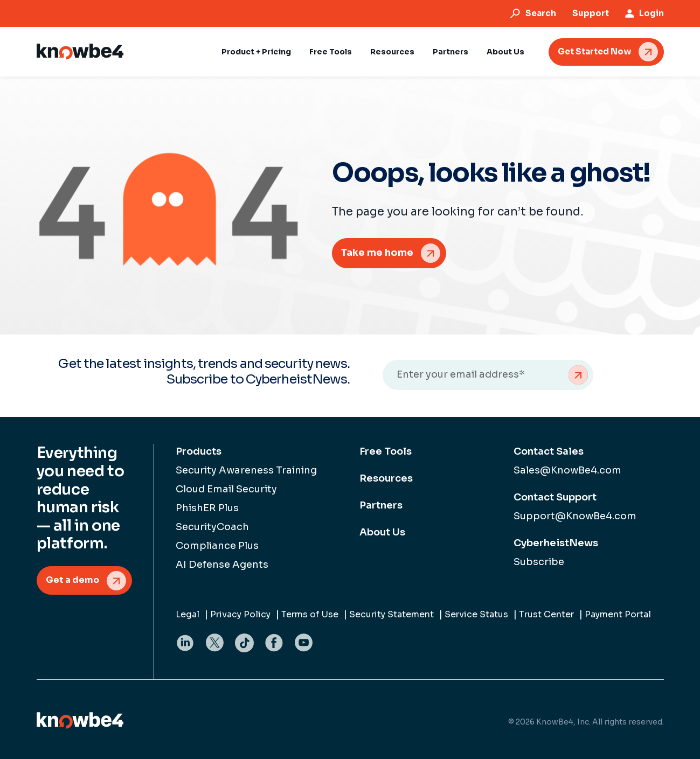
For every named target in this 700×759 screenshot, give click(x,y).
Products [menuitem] (199, 451)
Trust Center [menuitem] (546, 614)
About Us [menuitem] (382, 532)
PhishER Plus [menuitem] (207, 508)
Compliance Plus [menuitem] (217, 546)
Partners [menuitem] (381, 505)
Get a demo (72, 580)
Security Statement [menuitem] (391, 614)
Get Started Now (594, 51)
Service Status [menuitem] (476, 614)
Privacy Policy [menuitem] (240, 614)
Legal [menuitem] (188, 614)
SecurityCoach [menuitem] (212, 527)
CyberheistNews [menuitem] (556, 543)
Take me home (377, 253)
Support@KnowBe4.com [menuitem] (575, 516)
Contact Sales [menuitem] (549, 451)
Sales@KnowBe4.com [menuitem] (567, 470)
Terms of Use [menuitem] (310, 614)
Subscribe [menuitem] (539, 562)
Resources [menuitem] (386, 478)
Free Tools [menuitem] (386, 451)
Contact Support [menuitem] (555, 497)
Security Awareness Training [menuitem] (246, 470)
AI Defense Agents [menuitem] (222, 565)
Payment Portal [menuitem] (618, 614)
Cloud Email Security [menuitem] (226, 489)
